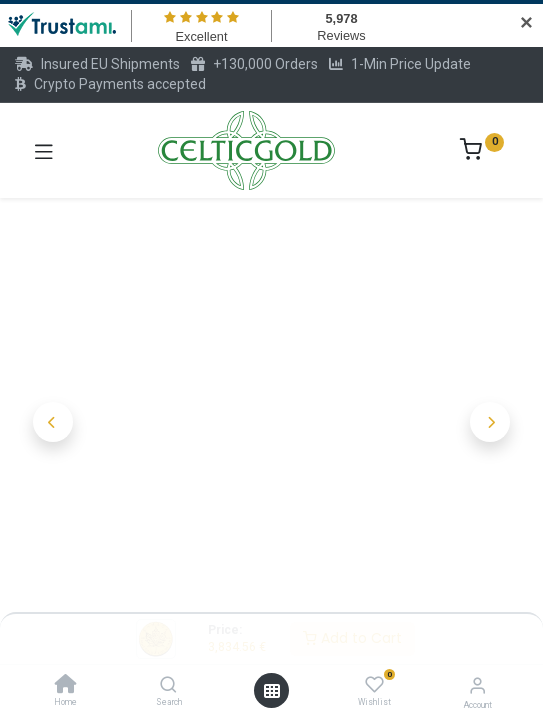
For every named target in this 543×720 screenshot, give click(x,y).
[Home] (66, 686)
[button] (53, 422)
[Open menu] (272, 691)
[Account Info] (477, 685)
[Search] (168, 686)
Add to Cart (352, 638)
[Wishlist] (374, 685)
